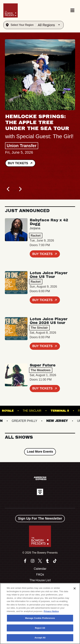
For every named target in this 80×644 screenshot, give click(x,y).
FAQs (40, 574)
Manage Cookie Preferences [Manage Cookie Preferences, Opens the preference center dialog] (40, 618)
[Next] (20, 189)
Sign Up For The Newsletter (40, 518)
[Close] (75, 588)
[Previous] (9, 189)
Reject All (40, 628)
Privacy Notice (51, 611)
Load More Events (40, 452)
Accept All (40, 638)
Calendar (40, 569)
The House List (40, 580)
